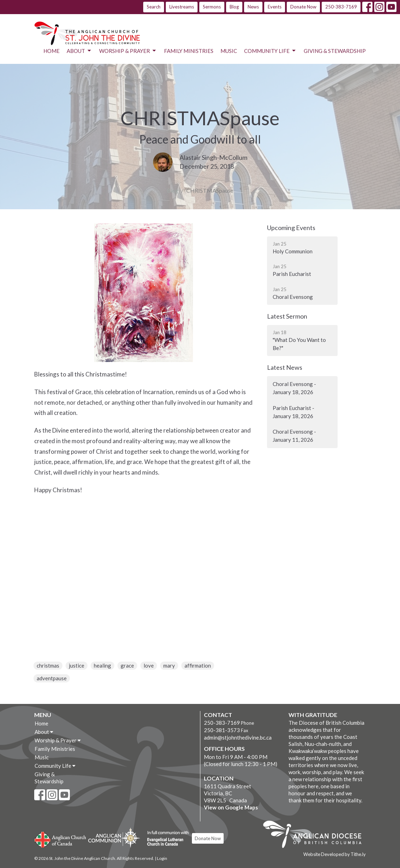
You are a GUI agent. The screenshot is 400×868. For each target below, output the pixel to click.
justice (77, 665)
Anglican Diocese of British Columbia (316, 836)
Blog (234, 7)
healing (102, 665)
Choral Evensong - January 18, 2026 (294, 388)
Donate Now (303, 7)
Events (275, 7)
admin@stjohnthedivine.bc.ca (238, 737)
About (79, 51)
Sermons (212, 7)
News (253, 7)
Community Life (270, 51)
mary (169, 665)
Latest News (285, 367)
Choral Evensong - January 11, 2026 (294, 436)
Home (51, 51)
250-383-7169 (341, 7)
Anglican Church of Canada (60, 839)
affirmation (198, 665)
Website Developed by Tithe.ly (335, 854)
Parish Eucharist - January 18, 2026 (293, 412)
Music (229, 51)
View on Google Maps (231, 807)
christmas (48, 665)
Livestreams (182, 7)
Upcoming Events (291, 228)
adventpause (52, 678)
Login (162, 858)
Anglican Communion (114, 837)
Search (154, 7)
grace (127, 665)
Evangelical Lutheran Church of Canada (165, 839)
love (149, 665)
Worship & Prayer (128, 51)
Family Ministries (189, 51)
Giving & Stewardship (335, 51)
